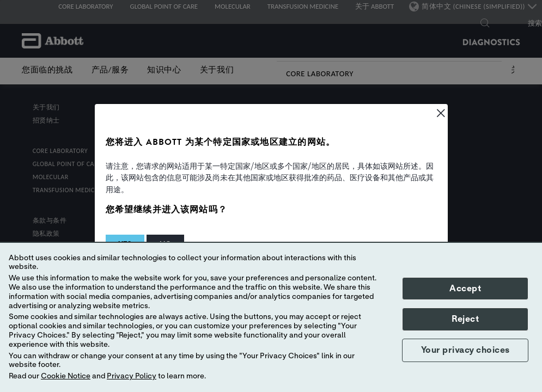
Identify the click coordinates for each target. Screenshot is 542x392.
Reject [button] (465, 319)
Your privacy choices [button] (465, 350)
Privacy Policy (132, 376)
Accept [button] (465, 289)
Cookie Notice (66, 376)
